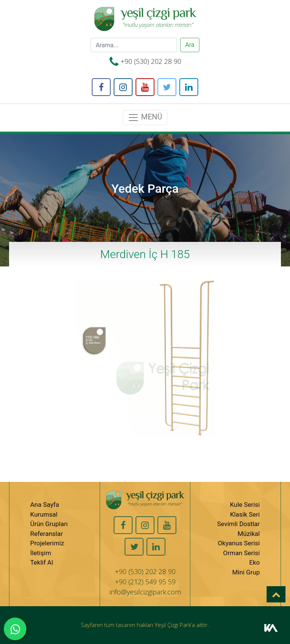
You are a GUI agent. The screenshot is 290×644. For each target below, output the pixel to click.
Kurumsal (44, 514)
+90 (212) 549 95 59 (145, 582)
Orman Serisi (241, 553)
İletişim (41, 553)
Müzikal (249, 534)
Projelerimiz (47, 543)
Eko (255, 562)
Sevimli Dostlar (238, 524)
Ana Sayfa (45, 505)
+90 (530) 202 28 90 (151, 61)
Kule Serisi (245, 505)
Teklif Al (42, 562)
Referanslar (46, 534)
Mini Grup (246, 572)
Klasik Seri (245, 514)
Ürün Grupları (49, 524)
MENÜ (145, 118)
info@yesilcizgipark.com (145, 592)
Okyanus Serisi (239, 543)
